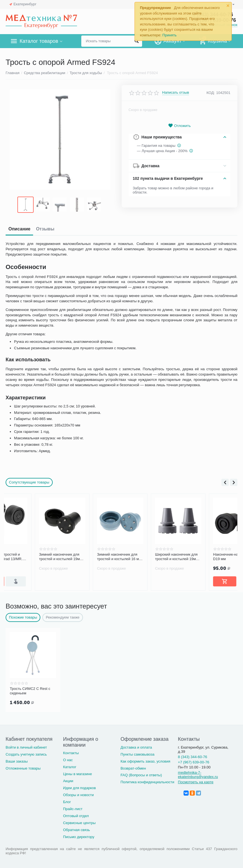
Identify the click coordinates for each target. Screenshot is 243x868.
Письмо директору (79, 837)
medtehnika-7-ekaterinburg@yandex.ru (198, 775)
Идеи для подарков (79, 788)
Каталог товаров (39, 41)
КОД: (211, 93)
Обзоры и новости (78, 795)
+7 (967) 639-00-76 (194, 762)
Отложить (179, 126)
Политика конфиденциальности (147, 782)
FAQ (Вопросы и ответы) (141, 775)
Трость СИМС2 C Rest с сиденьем (30, 691)
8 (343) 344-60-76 (193, 757)
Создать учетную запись (26, 754)
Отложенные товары (23, 768)
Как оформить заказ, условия (145, 761)
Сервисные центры (79, 823)
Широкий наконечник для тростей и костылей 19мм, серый (206, 557)
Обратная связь (77, 830)
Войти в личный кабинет (26, 747)
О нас (68, 760)
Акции (68, 781)
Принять (169, 35)
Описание (19, 229)
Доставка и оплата (136, 747)
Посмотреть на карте (196, 782)
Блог (67, 802)
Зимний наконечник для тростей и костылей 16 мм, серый (149, 557)
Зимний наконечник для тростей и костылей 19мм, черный (90, 557)
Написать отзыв (176, 93)
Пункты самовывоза (137, 754)
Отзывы (45, 229)
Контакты (71, 753)
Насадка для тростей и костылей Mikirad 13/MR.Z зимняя (32, 557)
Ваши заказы (17, 761)
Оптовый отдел (76, 816)
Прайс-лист (73, 809)
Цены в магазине (77, 774)
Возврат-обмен (133, 768)
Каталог (70, 767)
